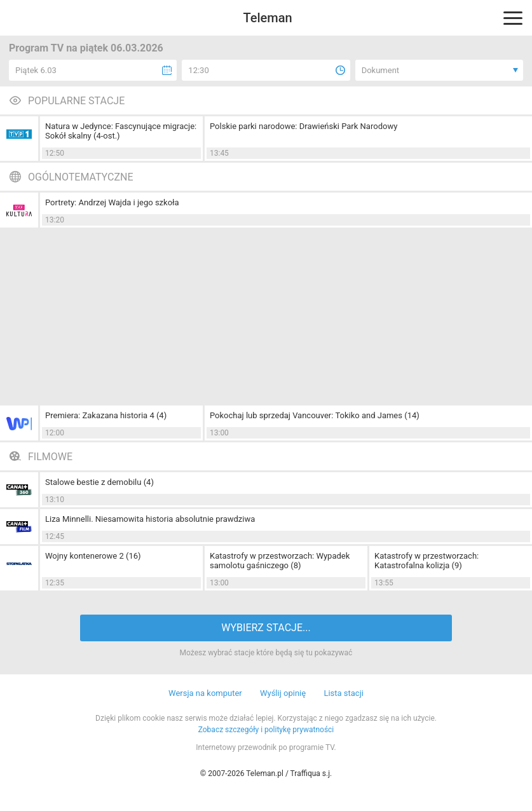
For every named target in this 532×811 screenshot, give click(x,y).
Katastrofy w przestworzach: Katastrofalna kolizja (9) (426, 561)
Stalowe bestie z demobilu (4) (99, 482)
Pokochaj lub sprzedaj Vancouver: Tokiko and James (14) (315, 415)
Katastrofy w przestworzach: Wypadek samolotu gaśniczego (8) (280, 561)
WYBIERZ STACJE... (266, 628)
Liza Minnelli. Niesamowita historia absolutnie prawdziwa (150, 519)
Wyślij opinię (283, 693)
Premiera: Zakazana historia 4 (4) (106, 415)
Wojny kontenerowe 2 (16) (93, 556)
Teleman (267, 18)
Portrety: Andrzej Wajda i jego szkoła (112, 202)
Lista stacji (344, 693)
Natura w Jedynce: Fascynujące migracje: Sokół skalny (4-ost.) (121, 131)
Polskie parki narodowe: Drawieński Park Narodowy (304, 126)
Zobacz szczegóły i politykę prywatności (266, 730)
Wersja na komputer (205, 693)
